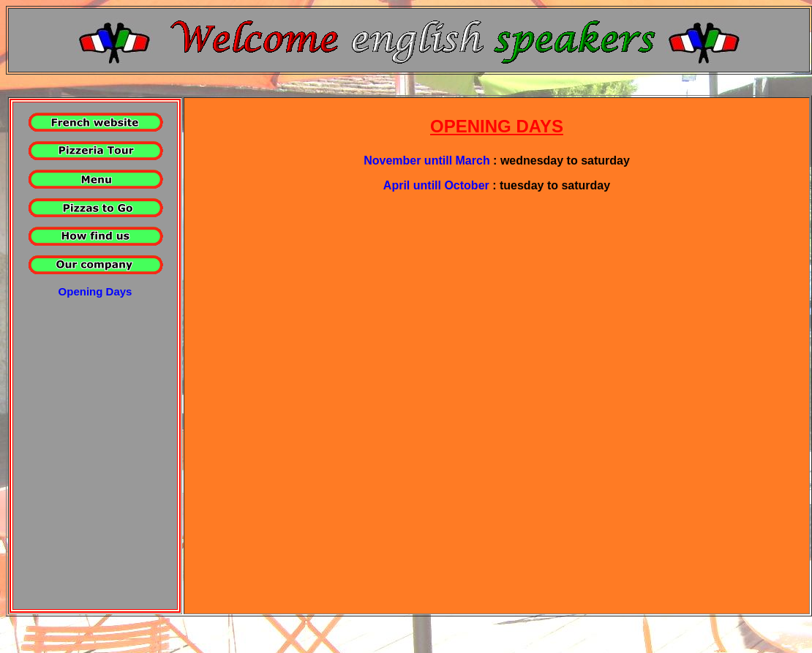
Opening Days (95, 291)
